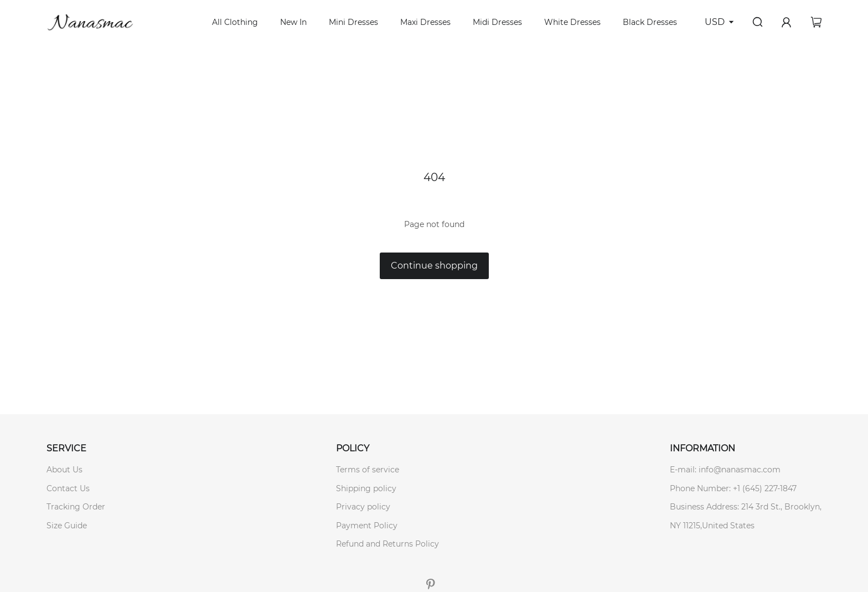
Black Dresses (650, 22)
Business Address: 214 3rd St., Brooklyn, (746, 507)
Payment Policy (367, 526)
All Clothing (235, 22)
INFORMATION (702, 448)
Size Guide (67, 526)
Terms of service (368, 470)
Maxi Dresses (425, 22)
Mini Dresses (353, 22)
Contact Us (68, 488)
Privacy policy (363, 507)
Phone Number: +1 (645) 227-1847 (733, 488)
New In (293, 22)
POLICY (353, 448)
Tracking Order (76, 507)
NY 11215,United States (712, 526)
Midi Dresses (497, 22)
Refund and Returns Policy (387, 544)
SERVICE (66, 448)
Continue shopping (434, 266)
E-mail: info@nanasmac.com (725, 470)
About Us (64, 470)
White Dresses (572, 22)
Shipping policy (366, 488)
